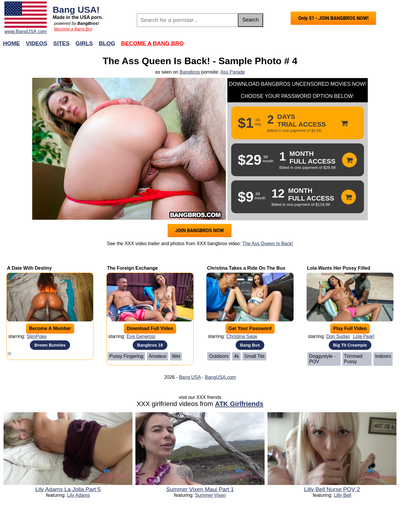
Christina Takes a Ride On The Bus (246, 268)
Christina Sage (242, 336)
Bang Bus (250, 345)
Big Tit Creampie (350, 345)
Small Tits (254, 356)
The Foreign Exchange (132, 268)
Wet (176, 356)
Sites (61, 43)
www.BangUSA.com (26, 31)
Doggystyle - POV (322, 359)
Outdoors (219, 356)
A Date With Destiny (29, 268)
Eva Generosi (141, 336)
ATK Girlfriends (239, 404)
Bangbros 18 (150, 345)
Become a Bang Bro (73, 29)
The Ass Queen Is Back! (268, 244)
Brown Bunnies (50, 345)
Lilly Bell (342, 495)
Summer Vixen (211, 495)
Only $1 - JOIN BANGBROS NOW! (333, 18)
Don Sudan (338, 336)
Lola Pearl (364, 336)
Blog (107, 43)
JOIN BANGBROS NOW (200, 231)
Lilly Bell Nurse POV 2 (332, 489)
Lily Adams (78, 495)
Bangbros (190, 72)
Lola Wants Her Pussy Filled (339, 268)
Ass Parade (233, 72)
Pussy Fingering (126, 356)
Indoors (383, 356)
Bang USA (190, 377)
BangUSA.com (220, 377)
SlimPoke (37, 336)
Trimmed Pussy (353, 359)
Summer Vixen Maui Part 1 (200, 489)
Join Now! (293, 46)
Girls (84, 43)
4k (236, 356)
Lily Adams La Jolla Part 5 (68, 489)
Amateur (158, 356)
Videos (37, 43)
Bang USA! (76, 9)
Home (12, 43)
